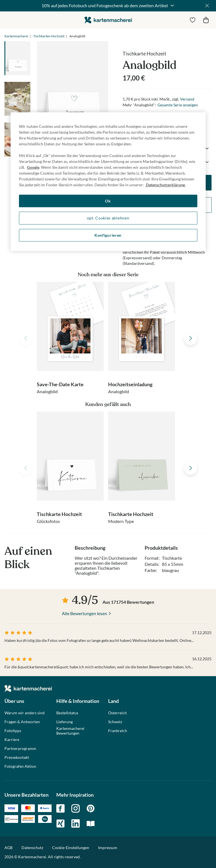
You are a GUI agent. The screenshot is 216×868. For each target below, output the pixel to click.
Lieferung (65, 722)
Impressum (108, 848)
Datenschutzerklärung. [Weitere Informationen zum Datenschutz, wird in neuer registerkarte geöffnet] (165, 185)
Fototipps (13, 731)
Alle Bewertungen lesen (84, 613)
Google (33, 167)
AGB (9, 848)
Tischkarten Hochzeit (49, 36)
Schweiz (115, 722)
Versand (187, 99)
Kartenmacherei (16, 36)
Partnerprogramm (20, 749)
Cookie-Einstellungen (71, 848)
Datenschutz (32, 848)
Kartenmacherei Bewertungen (70, 731)
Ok (108, 201)
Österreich (117, 713)
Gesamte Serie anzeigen (178, 105)
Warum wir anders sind (25, 713)
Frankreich (118, 731)
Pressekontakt (17, 757)
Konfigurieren (108, 235)
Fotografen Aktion (20, 766)
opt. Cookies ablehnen (108, 218)
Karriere (12, 740)
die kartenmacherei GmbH (108, 20)
